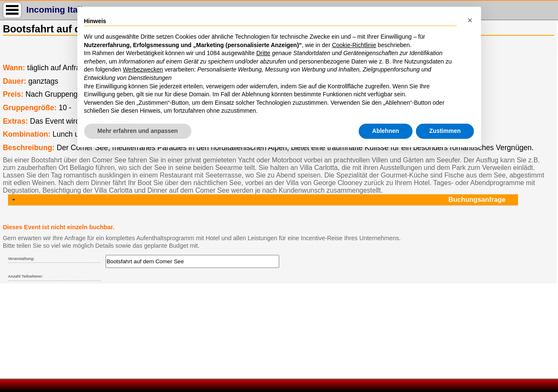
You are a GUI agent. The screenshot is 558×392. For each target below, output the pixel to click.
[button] (470, 20)
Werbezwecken (143, 69)
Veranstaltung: (21, 259)
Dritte (263, 53)
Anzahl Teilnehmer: (25, 276)
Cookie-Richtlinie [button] (354, 45)
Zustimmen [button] (445, 131)
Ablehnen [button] (386, 131)
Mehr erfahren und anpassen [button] (138, 131)
